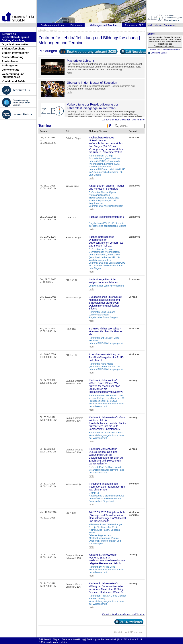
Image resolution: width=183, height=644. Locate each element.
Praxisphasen (10, 61)
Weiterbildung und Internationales (13, 76)
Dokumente (76, 25)
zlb (41, 30)
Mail (150, 25)
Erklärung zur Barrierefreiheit (102, 639)
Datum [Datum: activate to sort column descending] (43, 131)
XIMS (131, 632)
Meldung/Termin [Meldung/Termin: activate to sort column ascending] (98, 131)
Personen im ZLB (134, 25)
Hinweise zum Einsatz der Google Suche (165, 49)
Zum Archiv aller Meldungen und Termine (123, 120)
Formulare (169, 25)
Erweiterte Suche (159, 53)
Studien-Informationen (15, 53)
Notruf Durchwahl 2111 (130, 639)
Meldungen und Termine (103, 25)
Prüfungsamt (10, 65)
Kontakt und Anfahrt (14, 81)
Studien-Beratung (13, 57)
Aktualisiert (119, 632)
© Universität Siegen (49, 639)
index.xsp (53, 30)
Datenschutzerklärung (73, 639)
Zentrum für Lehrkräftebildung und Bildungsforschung (15, 37)
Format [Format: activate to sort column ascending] (133, 131)
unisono (158, 25)
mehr (70, 73)
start (45, 30)
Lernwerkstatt (10, 70)
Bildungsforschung (14, 49)
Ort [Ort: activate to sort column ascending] (67, 131)
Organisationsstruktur (15, 44)
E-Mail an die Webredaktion (53, 642)
